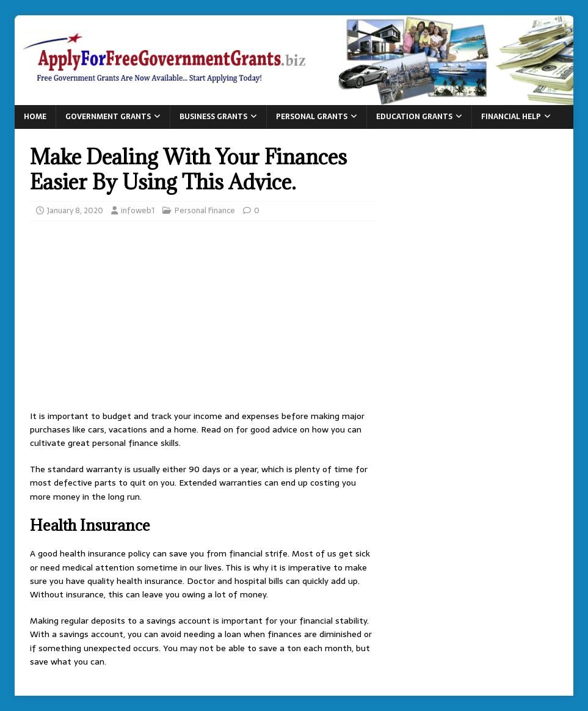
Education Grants (414, 117)
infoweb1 (138, 210)
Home (35, 117)
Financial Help (511, 117)
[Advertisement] (204, 319)
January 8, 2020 (75, 210)
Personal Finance (205, 210)
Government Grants (108, 117)
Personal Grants (312, 117)
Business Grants (213, 117)
